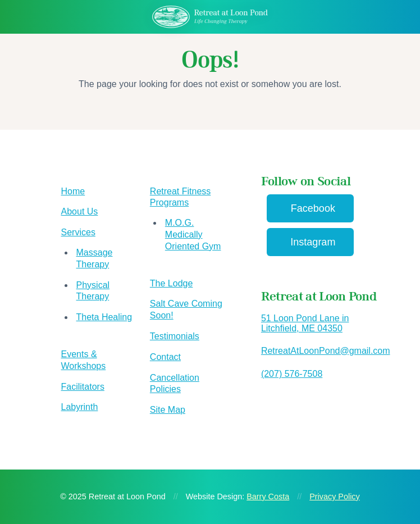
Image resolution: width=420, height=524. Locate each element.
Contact (165, 357)
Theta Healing (104, 317)
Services (78, 232)
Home (73, 191)
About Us (80, 211)
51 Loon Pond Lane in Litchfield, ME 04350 (305, 323)
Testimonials (175, 336)
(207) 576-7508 (292, 374)
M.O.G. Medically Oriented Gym (193, 234)
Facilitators (83, 387)
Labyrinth (80, 407)
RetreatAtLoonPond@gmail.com (326, 351)
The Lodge (172, 283)
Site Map (168, 410)
